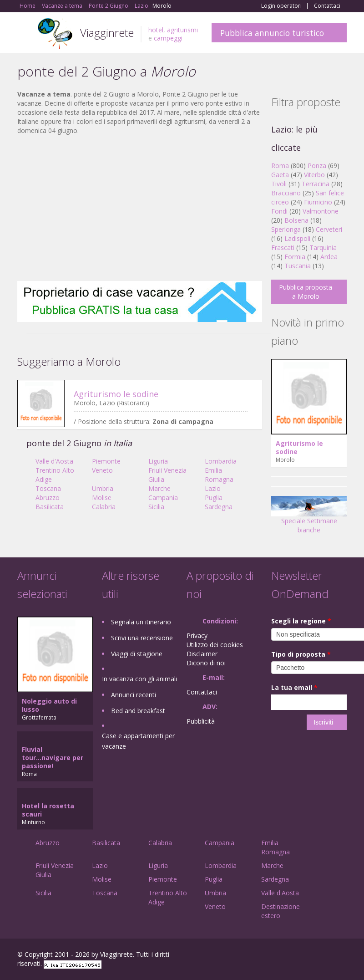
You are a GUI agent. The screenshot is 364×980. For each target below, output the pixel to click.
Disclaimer (202, 654)
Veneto (102, 470)
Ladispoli (297, 238)
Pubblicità (201, 721)
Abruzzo (48, 498)
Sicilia (156, 507)
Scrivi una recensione (142, 638)
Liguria (158, 461)
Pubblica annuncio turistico (272, 33)
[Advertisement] (140, 208)
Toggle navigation (25, 34)
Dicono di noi (206, 663)
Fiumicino (318, 202)
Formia (295, 257)
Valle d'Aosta (54, 461)
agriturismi (182, 30)
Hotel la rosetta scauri (48, 810)
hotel (156, 30)
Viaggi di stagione (137, 654)
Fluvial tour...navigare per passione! (53, 758)
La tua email (294, 687)
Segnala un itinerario (141, 622)
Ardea (329, 257)
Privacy (197, 635)
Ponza (317, 166)
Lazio (213, 488)
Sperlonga (286, 229)
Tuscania (298, 266)
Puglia (214, 498)
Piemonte (106, 461)
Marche (159, 488)
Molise (102, 498)
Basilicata (50, 507)
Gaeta (280, 175)
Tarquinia (323, 248)
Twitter (320, 956)
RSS (342, 956)
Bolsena (296, 220)
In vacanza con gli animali (139, 679)
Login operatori (281, 6)
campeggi (168, 38)
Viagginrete (107, 33)
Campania (163, 498)
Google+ (298, 956)
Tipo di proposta (301, 654)
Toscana (48, 488)
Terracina (316, 184)
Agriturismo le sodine (116, 394)
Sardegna (219, 507)
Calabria (104, 507)
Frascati (283, 248)
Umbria (103, 488)
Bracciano (286, 193)
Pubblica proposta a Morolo (306, 292)
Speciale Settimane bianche (309, 518)
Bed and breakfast (138, 711)
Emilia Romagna (219, 475)
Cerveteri (329, 229)
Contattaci (327, 6)
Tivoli (279, 184)
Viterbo (314, 175)
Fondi (279, 211)
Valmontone (321, 211)
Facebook (278, 956)
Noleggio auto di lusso (49, 705)
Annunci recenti (134, 695)
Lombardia (221, 461)
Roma (280, 166)
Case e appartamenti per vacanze (138, 741)
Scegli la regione (301, 621)
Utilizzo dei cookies (215, 645)
